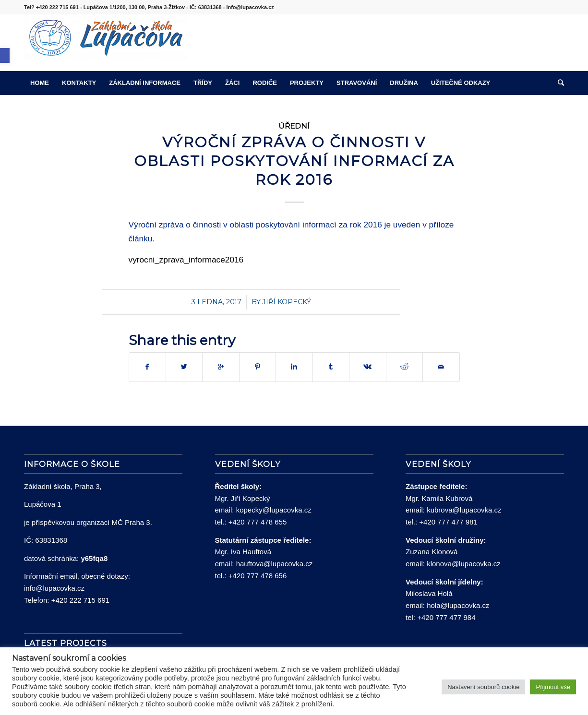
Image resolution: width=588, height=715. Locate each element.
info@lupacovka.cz (54, 588)
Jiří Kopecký (287, 302)
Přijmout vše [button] (553, 687)
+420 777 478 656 (258, 576)
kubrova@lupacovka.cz (464, 510)
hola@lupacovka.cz (458, 605)
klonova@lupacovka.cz (464, 564)
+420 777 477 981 (448, 522)
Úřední (294, 126)
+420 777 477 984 (446, 617)
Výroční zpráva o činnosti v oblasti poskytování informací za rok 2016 (294, 161)
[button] (5, 55)
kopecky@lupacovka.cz (274, 510)
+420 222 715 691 (80, 600)
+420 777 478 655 (258, 522)
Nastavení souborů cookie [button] (483, 687)
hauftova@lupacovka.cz (275, 564)
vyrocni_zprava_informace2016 (186, 260)
